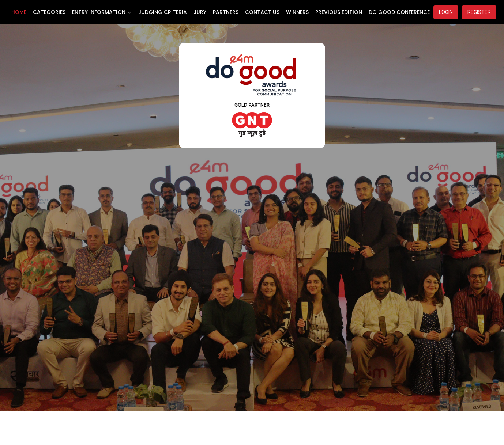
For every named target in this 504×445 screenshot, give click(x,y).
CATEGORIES (49, 12)
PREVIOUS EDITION (339, 12)
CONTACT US (262, 12)
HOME (19, 12)
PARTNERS (226, 12)
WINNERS (297, 12)
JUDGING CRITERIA (163, 12)
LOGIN (446, 12)
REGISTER (479, 12)
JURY (200, 12)
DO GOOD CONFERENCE (399, 12)
